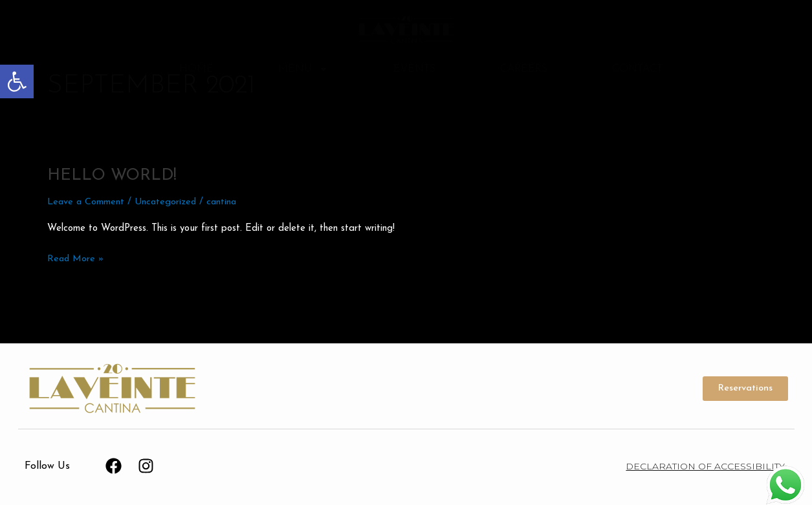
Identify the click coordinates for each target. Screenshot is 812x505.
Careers (524, 69)
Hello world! (114, 176)
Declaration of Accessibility (705, 466)
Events (414, 69)
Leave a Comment (87, 202)
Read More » (76, 258)
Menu (303, 69)
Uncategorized (168, 202)
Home (196, 69)
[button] (17, 81)
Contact (637, 69)
